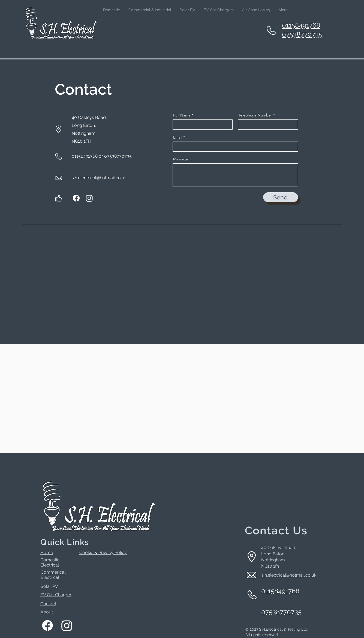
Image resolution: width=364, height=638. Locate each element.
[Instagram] (89, 198)
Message (181, 159)
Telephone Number (255, 115)
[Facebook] (76, 198)
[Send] (281, 197)
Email (178, 137)
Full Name (182, 115)
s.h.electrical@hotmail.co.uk (99, 178)
